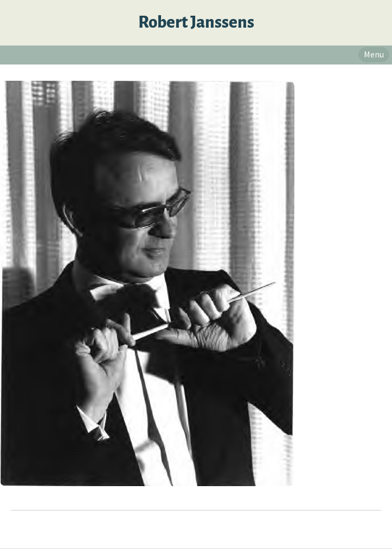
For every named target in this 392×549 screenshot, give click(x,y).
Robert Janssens (196, 22)
